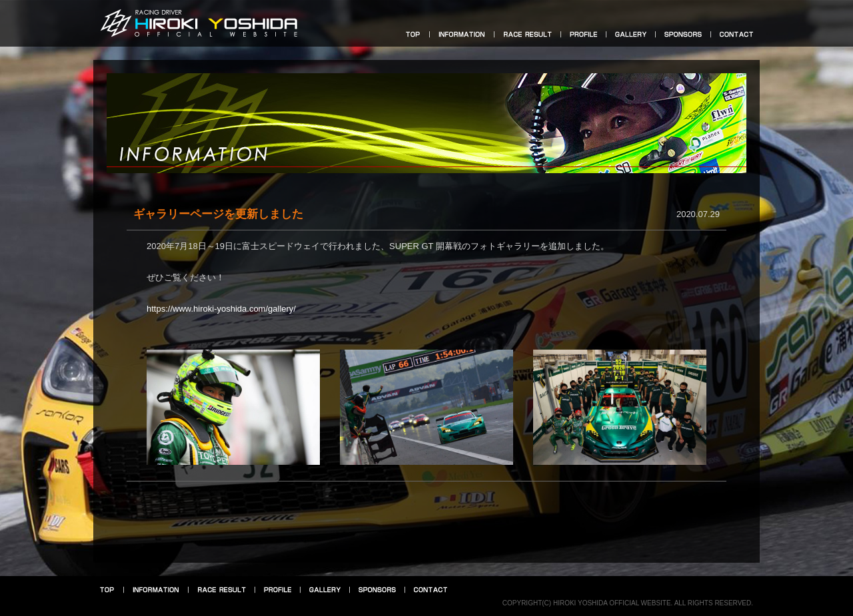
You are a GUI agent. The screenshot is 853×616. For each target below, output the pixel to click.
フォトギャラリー (631, 34)
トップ (413, 34)
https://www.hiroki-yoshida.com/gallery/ (221, 309)
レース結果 (527, 34)
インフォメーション (462, 34)
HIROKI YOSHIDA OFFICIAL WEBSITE (199, 21)
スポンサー (683, 34)
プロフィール (583, 34)
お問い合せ (736, 34)
